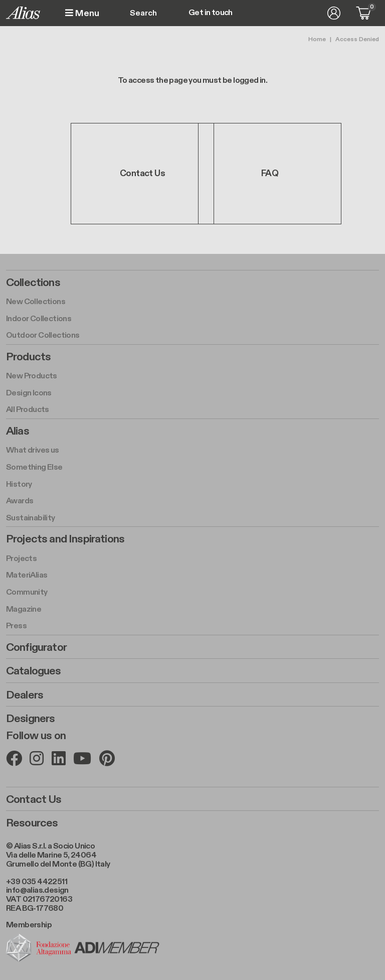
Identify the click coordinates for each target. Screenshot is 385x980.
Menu (82, 13)
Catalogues (34, 671)
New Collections (36, 302)
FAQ (270, 173)
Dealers (25, 695)
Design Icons (29, 393)
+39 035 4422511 (37, 882)
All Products (28, 410)
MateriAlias (27, 575)
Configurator (36, 647)
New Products (32, 376)
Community (27, 592)
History (19, 484)
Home (317, 39)
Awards (20, 501)
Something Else (34, 467)
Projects (21, 559)
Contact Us (142, 173)
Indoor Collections (39, 319)
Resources (32, 823)
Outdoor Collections (43, 335)
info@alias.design (37, 890)
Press (16, 626)
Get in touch (211, 13)
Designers (30, 719)
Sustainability (31, 518)
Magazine (24, 609)
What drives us (33, 450)
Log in (334, 13)
